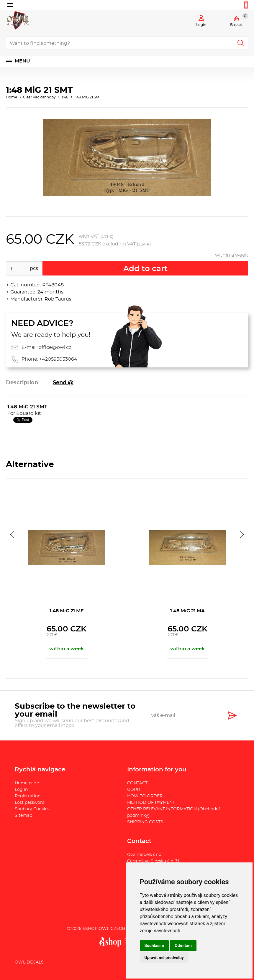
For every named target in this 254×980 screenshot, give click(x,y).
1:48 (65, 97)
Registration (28, 796)
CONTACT (137, 783)
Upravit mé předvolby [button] (164, 958)
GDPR (133, 790)
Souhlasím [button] (154, 946)
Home (12, 97)
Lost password (30, 803)
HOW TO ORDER (145, 796)
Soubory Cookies (32, 809)
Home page (27, 783)
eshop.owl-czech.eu (107, 929)
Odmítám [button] (183, 946)
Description (22, 383)
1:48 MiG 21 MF (67, 611)
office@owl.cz (55, 347)
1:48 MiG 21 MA (187, 611)
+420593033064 (58, 359)
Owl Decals (29, 962)
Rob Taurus (58, 299)
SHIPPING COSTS (145, 822)
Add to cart (145, 269)
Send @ (63, 383)
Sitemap (23, 816)
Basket (239, 20)
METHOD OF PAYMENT (151, 803)
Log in (21, 790)
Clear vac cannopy (39, 97)
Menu (22, 61)
